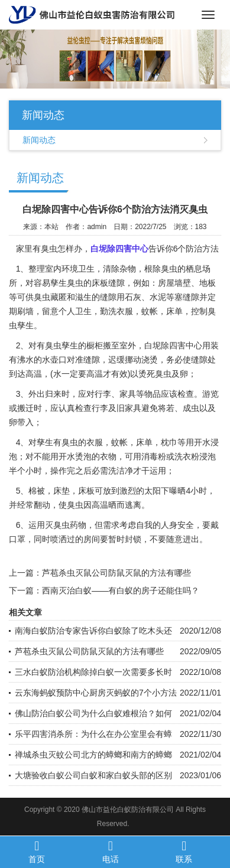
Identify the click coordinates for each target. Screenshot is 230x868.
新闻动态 (39, 140)
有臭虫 (66, 442)
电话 (110, 851)
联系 (184, 851)
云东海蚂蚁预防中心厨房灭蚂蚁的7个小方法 (96, 693)
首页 (37, 851)
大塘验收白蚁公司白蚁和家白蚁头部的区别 (93, 775)
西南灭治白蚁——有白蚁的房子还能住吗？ (121, 590)
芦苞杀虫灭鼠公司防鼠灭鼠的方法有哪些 (116, 573)
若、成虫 (183, 408)
